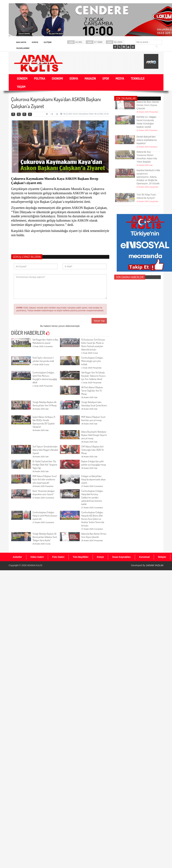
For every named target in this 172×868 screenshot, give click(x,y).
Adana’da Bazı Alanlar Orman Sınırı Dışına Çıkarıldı (148, 99)
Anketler (17, 557)
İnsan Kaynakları (121, 557)
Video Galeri (37, 557)
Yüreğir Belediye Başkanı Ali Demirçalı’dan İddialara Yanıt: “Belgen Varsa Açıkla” (45, 537)
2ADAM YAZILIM (155, 565)
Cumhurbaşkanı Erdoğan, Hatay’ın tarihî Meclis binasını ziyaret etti (45, 516)
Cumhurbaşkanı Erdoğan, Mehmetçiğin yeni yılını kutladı (92, 361)
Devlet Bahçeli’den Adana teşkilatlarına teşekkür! (147, 134)
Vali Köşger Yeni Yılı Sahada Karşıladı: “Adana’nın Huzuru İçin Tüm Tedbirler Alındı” (93, 376)
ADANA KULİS (35, 565)
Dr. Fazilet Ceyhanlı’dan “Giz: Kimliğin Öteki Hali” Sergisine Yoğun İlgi (45, 465)
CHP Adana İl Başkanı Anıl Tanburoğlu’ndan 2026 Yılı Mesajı (93, 450)
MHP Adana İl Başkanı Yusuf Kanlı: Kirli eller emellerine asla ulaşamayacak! (45, 479)
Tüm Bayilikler (81, 557)
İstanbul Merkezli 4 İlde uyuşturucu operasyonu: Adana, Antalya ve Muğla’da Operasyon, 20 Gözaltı (148, 168)
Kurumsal (144, 557)
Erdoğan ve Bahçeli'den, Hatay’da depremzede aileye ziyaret (93, 479)
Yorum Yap (99, 321)
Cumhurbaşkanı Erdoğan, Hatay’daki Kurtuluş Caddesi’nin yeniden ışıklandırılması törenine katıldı (92, 497)
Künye (35, 42)
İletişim (48, 42)
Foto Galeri (58, 557)
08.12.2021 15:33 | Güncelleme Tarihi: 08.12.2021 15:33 (84, 114)
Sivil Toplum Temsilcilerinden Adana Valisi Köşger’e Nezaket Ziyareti (45, 450)
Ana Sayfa (21, 42)
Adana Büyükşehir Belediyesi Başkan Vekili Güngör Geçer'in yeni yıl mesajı (94, 435)
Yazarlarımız (23, 48)
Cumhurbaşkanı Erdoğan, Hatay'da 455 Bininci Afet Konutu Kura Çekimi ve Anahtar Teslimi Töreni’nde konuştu (93, 519)
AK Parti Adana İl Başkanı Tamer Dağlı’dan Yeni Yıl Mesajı (92, 391)
